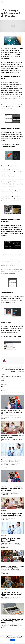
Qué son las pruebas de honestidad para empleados (11, 459)
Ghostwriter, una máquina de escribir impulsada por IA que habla (12, 621)
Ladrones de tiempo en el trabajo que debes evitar (12, 437)
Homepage (3, 6)
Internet (3, 563)
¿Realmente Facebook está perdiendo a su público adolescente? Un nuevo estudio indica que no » (13, 370)
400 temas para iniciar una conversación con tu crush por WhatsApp (12, 412)
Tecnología (4, 535)
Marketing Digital (5, 484)
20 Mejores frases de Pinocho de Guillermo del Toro (11, 594)
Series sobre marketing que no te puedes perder (12, 567)
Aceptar (13, 640)
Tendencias (4, 510)
